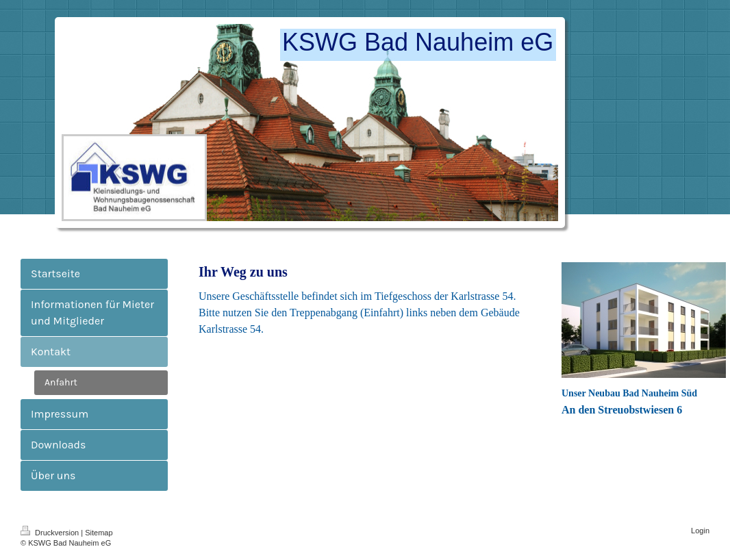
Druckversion (51, 533)
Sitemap (99, 533)
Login (700, 531)
